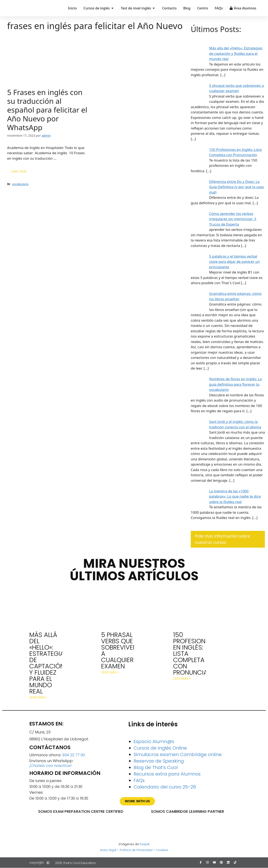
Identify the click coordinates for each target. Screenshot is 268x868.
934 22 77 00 (73, 755)
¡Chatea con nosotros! (50, 766)
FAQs (139, 780)
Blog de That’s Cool (156, 767)
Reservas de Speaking (159, 761)
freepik (145, 844)
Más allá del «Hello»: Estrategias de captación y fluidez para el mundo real (49, 663)
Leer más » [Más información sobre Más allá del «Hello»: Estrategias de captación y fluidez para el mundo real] (38, 697)
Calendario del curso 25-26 (165, 787)
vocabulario (20, 184)
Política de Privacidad (136, 850)
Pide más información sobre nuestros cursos (222, 539)
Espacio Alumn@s (154, 742)
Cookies (162, 850)
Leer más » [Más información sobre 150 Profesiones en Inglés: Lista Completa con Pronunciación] (182, 679)
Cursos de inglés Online (160, 748)
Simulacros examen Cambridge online (178, 754)
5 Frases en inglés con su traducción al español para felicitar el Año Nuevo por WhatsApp (47, 110)
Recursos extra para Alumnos (167, 774)
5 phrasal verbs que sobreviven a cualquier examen (119, 651)
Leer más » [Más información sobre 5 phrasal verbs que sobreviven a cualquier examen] (110, 672)
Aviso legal (108, 850)
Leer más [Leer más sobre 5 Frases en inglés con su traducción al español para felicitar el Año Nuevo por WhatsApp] (19, 171)
